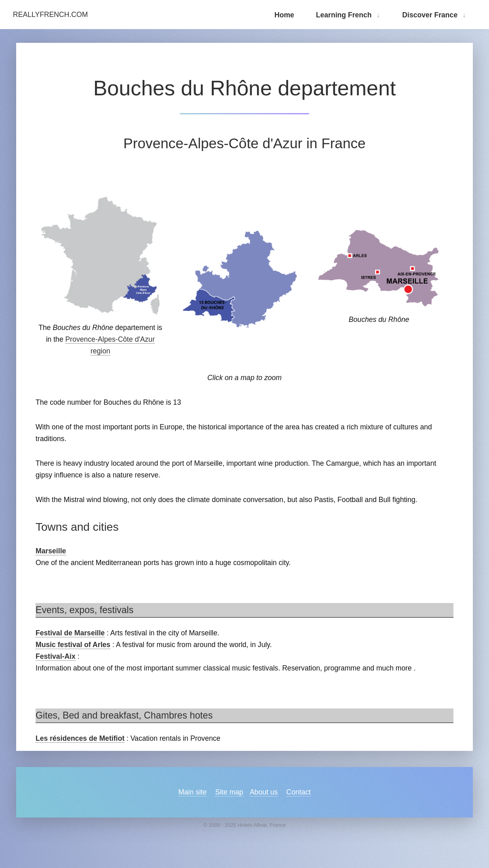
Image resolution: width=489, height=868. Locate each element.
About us (264, 792)
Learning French (344, 15)
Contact (298, 792)
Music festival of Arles (73, 645)
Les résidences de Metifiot (80, 738)
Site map (229, 792)
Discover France (430, 15)
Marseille (51, 551)
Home (284, 15)
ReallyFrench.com (50, 15)
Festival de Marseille (70, 633)
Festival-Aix (56, 656)
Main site (192, 792)
